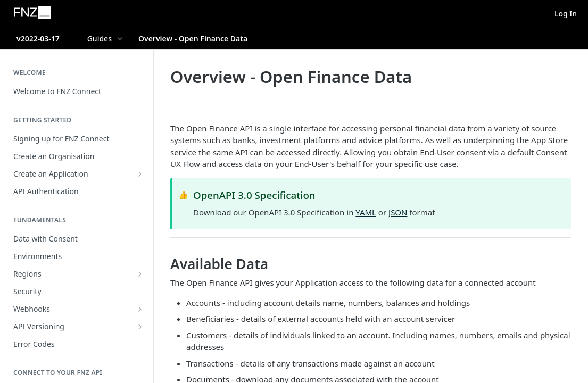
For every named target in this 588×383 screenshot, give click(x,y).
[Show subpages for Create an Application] (140, 174)
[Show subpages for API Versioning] (140, 327)
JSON (398, 212)
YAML (366, 212)
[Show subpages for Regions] (140, 274)
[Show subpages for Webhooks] (140, 309)
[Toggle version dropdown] (45, 38)
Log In (566, 14)
